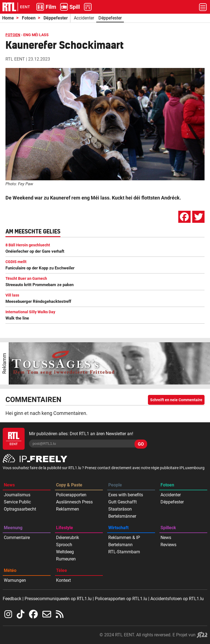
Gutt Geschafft (122, 502)
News (9, 485)
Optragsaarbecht (20, 509)
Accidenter (84, 18)
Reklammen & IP (124, 538)
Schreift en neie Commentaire (176, 400)
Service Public (17, 502)
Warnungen (15, 580)
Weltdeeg (65, 552)
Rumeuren (66, 559)
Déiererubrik (68, 538)
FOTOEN (13, 35)
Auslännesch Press (74, 502)
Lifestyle (65, 528)
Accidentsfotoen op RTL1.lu (177, 599)
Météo (10, 570)
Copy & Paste (69, 485)
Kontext (63, 580)
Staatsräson (120, 509)
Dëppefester (56, 18)
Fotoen (29, 18)
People (115, 485)
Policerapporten (71, 495)
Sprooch (64, 545)
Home (8, 18)
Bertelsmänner (122, 516)
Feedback (12, 599)
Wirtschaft (118, 528)
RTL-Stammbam (124, 552)
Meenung (13, 528)
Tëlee (62, 570)
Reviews (168, 545)
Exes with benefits (126, 495)
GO (141, 444)
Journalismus (17, 495)
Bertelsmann (120, 545)
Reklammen (68, 509)
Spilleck (168, 528)
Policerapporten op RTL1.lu (121, 599)
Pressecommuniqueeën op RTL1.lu (58, 599)
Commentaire (17, 538)
